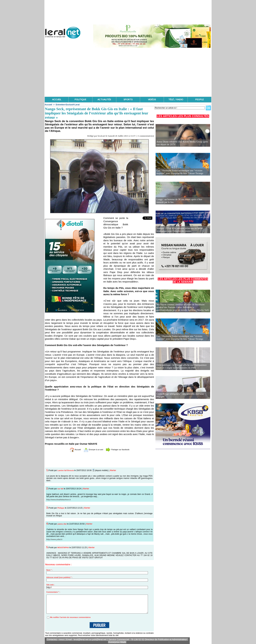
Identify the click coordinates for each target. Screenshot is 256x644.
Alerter (113, 470)
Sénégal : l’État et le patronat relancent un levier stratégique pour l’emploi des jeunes (179, 230)
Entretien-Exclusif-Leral (68, 105)
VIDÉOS (152, 100)
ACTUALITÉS (104, 100)
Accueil (48, 105)
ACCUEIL (57, 100)
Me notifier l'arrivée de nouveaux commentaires (70, 617)
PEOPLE (200, 100)
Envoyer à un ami (91, 449)
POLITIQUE (80, 100)
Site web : (51, 585)
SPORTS (128, 100)
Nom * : (50, 570)
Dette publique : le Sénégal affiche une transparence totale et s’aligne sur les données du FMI (180, 366)
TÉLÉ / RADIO (176, 100)
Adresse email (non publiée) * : (60, 577)
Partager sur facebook (121, 449)
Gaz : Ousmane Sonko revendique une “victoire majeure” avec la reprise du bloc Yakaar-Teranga (183, 172)
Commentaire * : (53, 592)
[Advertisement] (128, 72)
